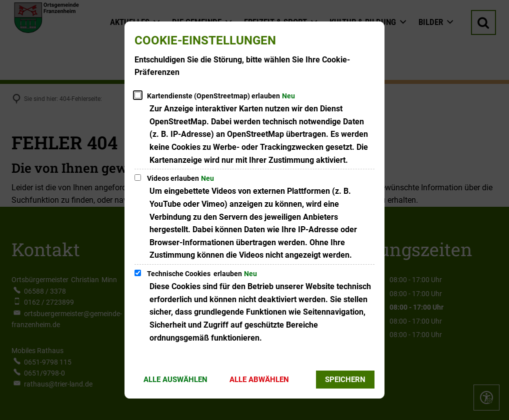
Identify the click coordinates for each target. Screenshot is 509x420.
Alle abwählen (259, 380)
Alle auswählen (175, 380)
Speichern (345, 380)
